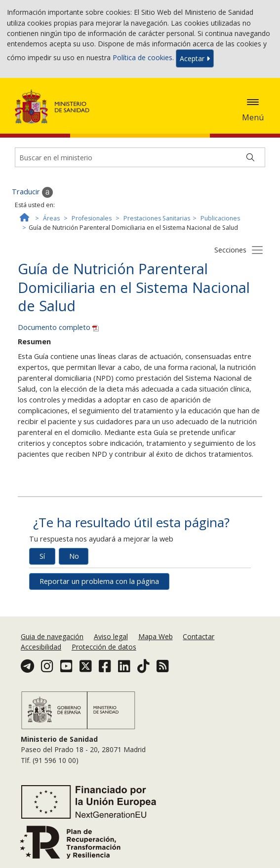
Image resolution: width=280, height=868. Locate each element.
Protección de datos (104, 647)
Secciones (230, 250)
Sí (42, 556)
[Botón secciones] (257, 250)
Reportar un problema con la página (99, 581)
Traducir (32, 192)
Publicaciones (220, 218)
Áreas (51, 218)
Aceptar (195, 58)
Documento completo (58, 327)
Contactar (199, 636)
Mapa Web (156, 636)
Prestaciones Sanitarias (157, 218)
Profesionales (92, 218)
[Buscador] (140, 157)
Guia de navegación (52, 636)
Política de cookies (142, 57)
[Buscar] (250, 157)
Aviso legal (111, 636)
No (74, 556)
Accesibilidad (41, 647)
